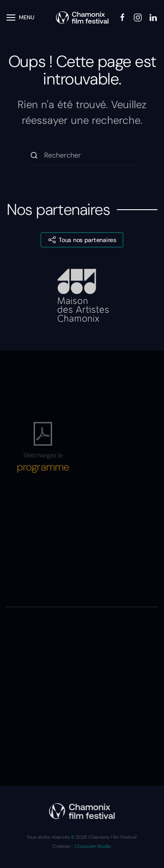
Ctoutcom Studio (92, 846)
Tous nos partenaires (82, 240)
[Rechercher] (82, 156)
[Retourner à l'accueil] (82, 18)
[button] (21, 18)
